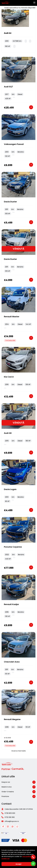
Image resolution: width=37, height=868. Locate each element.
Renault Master (12, 317)
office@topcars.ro (12, 821)
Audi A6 (8, 433)
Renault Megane (12, 719)
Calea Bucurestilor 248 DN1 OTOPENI (19, 809)
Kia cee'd (9, 377)
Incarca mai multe (19, 751)
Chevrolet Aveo (12, 662)
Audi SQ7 (8, 87)
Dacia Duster (10, 202)
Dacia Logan (10, 489)
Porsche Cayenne (13, 547)
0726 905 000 (10, 813)
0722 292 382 (10, 817)
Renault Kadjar (11, 604)
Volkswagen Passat (14, 144)
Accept (18, 864)
